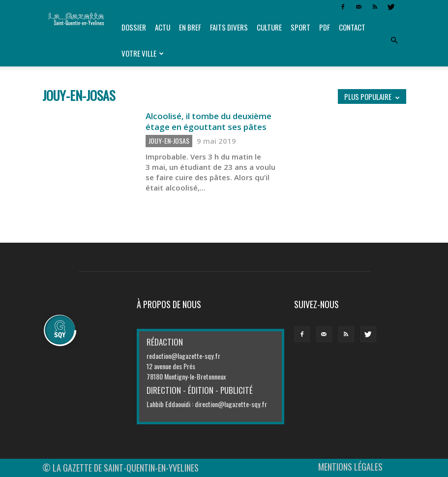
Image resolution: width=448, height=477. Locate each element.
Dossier (134, 27)
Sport (300, 27)
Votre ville (143, 53)
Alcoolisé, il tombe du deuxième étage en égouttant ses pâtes (209, 121)
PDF (325, 27)
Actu (163, 27)
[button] (394, 40)
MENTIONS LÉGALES (350, 467)
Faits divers (229, 27)
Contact (352, 27)
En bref (190, 27)
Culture (269, 27)
